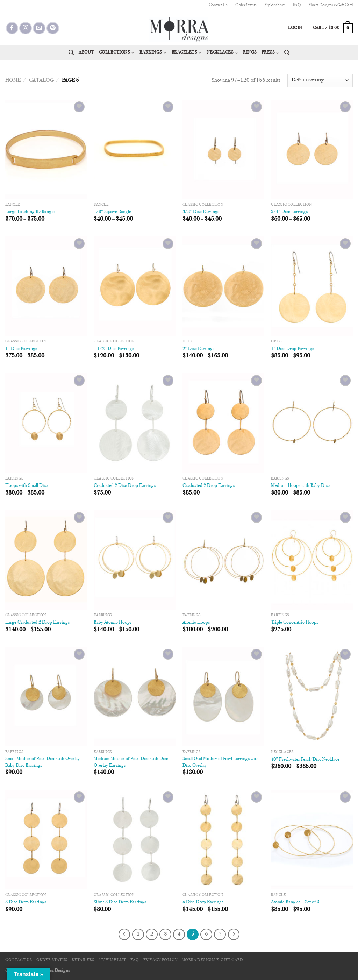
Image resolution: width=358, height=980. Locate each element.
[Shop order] (320, 81)
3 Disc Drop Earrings (26, 902)
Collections (117, 53)
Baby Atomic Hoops (113, 622)
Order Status (246, 5)
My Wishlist (274, 5)
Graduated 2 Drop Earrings (209, 486)
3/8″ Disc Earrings (201, 212)
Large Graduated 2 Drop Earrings (37, 622)
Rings (250, 52)
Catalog (41, 80)
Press (270, 53)
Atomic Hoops (196, 622)
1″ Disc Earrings (21, 349)
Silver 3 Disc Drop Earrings (120, 902)
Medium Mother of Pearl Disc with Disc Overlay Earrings (131, 762)
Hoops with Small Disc (27, 486)
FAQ (297, 5)
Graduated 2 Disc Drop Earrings (125, 486)
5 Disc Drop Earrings (203, 902)
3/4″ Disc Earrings (289, 212)
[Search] (71, 52)
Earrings (153, 53)
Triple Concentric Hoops (295, 622)
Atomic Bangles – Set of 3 (295, 902)
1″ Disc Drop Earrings (292, 349)
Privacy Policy (160, 960)
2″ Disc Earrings (198, 349)
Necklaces (222, 53)
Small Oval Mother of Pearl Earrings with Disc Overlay (221, 762)
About (86, 52)
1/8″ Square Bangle (112, 212)
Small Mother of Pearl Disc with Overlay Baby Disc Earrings (42, 762)
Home (13, 80)
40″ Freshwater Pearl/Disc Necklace (305, 759)
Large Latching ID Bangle (30, 212)
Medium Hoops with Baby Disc (300, 486)
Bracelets (187, 53)
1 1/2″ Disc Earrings (114, 349)
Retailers (83, 960)
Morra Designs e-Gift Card (331, 5)
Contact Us (218, 5)
